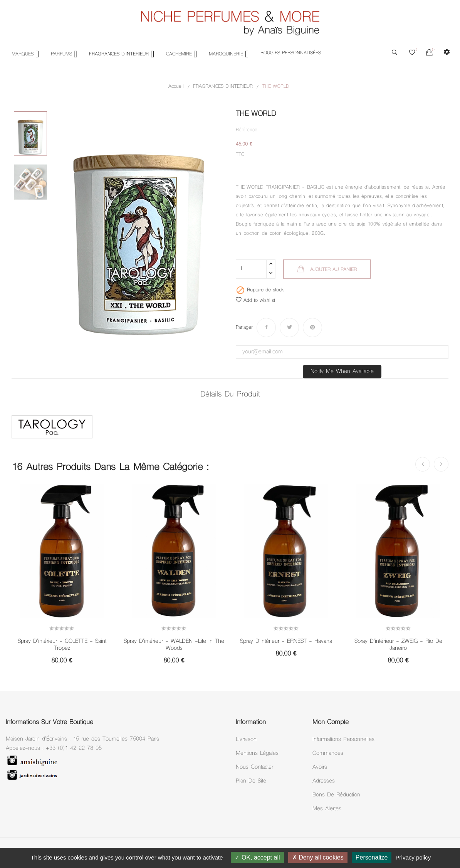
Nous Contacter (254, 767)
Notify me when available (342, 372)
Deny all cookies (318, 857)
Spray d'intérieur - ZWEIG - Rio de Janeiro (398, 645)
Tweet (289, 328)
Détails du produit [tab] (230, 395)
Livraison (246, 740)
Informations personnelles (343, 740)
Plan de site (251, 781)
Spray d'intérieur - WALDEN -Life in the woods (174, 645)
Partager (266, 328)
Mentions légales (257, 753)
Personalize (372, 857)
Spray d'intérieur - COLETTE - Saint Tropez (62, 645)
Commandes (328, 753)
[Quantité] (251, 269)
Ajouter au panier (332, 270)
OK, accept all (257, 857)
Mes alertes (327, 809)
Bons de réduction (336, 795)
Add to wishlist (255, 301)
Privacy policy (413, 857)
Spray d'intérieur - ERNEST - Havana (286, 642)
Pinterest (312, 328)
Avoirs (320, 767)
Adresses (324, 781)
